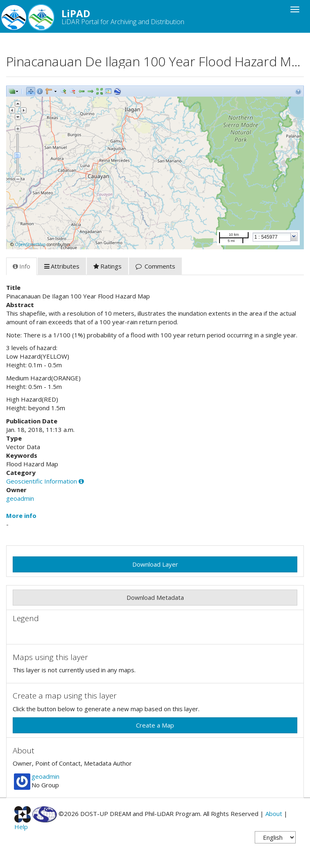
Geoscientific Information (42, 481)
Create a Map (155, 725)
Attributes (62, 266)
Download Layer (155, 564)
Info (21, 266)
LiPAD (95, 16)
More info (21, 515)
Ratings (107, 266)
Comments (155, 266)
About (274, 814)
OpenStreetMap (30, 244)
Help (21, 827)
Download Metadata (155, 597)
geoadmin (20, 498)
